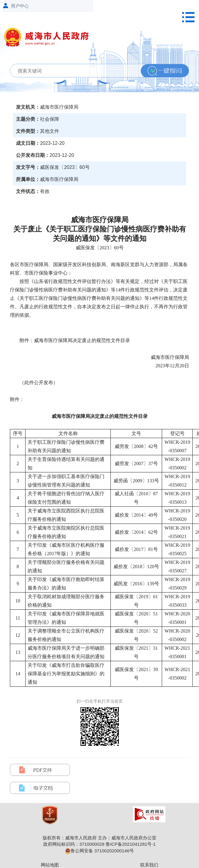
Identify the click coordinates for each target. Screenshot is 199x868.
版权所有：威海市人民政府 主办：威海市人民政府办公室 (99, 838)
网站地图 (50, 865)
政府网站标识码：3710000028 (74, 844)
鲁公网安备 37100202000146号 (99, 851)
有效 (45, 191)
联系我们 (149, 865)
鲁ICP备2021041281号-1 (131, 844)
